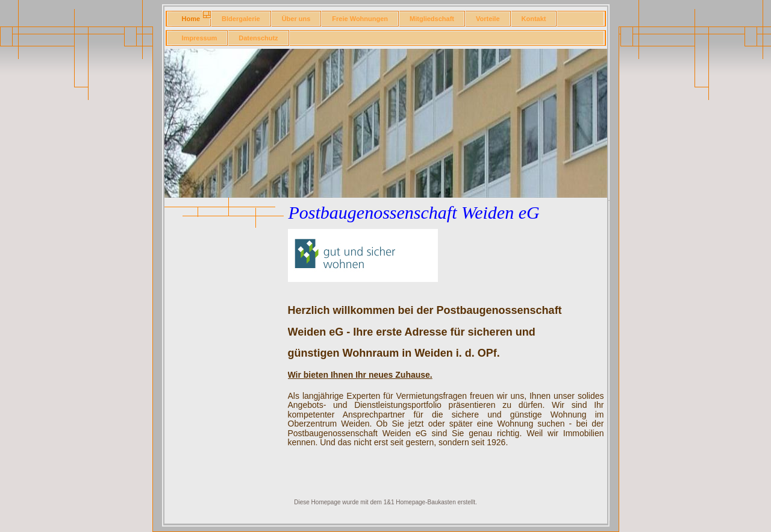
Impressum (200, 38)
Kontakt (534, 19)
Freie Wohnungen (360, 19)
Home (191, 19)
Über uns (296, 19)
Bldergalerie (241, 19)
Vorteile (488, 19)
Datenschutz (258, 38)
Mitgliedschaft (432, 19)
